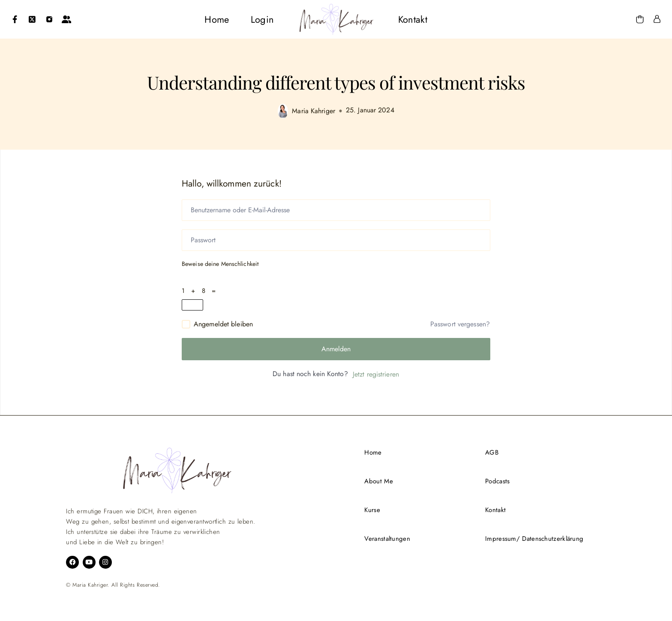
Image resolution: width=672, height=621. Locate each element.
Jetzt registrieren (376, 374)
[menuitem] (217, 19)
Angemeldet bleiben (223, 324)
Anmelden (336, 349)
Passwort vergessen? (460, 324)
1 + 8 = (201, 291)
